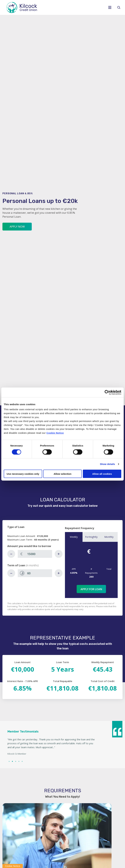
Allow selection (62, 474)
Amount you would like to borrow (29, 546)
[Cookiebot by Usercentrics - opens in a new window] (107, 392)
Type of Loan (16, 527)
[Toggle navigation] (111, 7)
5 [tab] (22, 761)
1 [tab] (9, 761)
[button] (120, 7)
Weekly (74, 537)
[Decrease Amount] (11, 554)
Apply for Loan (91, 589)
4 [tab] (19, 761)
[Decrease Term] (11, 573)
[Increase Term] (59, 573)
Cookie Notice (55, 433)
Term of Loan (23, 565)
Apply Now (17, 227)
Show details (108, 464)
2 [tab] (12, 761)
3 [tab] (15, 761)
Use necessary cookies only (23, 474)
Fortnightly (91, 537)
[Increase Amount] (59, 554)
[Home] (52, 7)
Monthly (109, 537)
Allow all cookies (102, 474)
